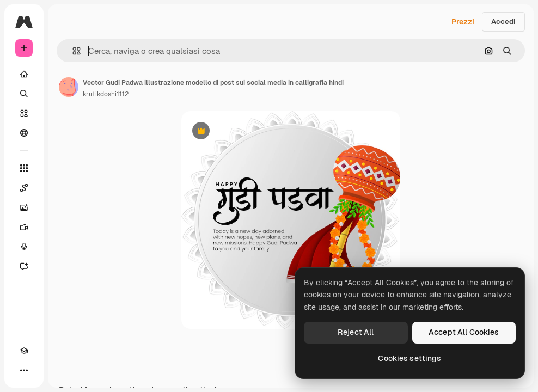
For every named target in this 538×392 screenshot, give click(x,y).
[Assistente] (24, 266)
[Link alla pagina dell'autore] (69, 87)
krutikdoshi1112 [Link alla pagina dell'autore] (106, 94)
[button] (72, 51)
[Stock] (24, 113)
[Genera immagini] (24, 207)
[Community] (24, 133)
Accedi (503, 22)
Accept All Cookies (464, 332)
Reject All (356, 332)
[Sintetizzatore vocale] (24, 247)
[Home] (24, 74)
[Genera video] (24, 227)
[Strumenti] (24, 168)
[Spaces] (24, 188)
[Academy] (24, 351)
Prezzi (463, 22)
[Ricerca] (24, 94)
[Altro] (24, 370)
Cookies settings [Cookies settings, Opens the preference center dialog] (409, 358)
